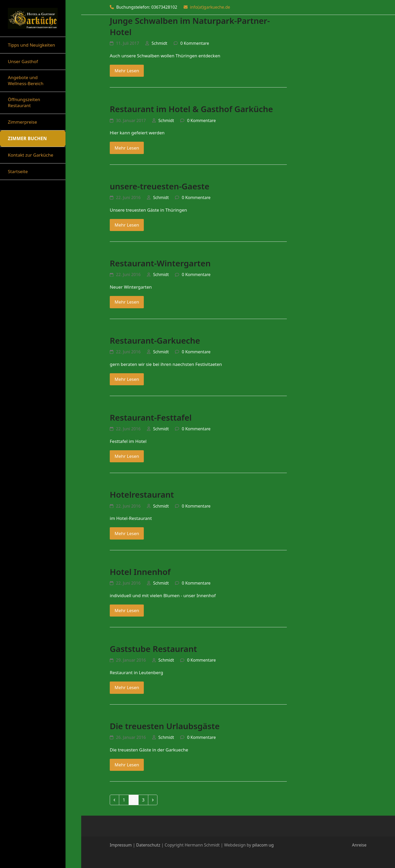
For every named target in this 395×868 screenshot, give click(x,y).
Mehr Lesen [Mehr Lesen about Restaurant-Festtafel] (127, 456)
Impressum (121, 845)
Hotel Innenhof (140, 572)
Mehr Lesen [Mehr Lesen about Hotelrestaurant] (127, 533)
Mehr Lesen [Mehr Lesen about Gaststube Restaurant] (127, 687)
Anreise (359, 845)
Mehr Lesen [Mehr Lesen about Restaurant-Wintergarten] (127, 302)
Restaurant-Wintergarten (160, 263)
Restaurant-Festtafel (151, 417)
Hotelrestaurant (142, 494)
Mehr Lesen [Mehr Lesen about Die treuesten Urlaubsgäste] (127, 765)
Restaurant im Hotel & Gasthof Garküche (191, 109)
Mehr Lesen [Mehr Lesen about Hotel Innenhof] (127, 610)
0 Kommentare (195, 43)
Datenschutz (148, 845)
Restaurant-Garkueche (155, 340)
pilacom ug (263, 845)
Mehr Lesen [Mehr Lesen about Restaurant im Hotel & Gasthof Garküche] (127, 148)
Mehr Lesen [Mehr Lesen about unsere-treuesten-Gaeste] (127, 225)
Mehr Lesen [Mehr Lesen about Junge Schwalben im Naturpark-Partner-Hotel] (127, 71)
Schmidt (160, 43)
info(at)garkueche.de (210, 7)
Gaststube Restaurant (153, 649)
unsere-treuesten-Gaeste (160, 186)
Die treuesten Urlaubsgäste (165, 726)
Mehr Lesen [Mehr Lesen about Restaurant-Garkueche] (127, 379)
